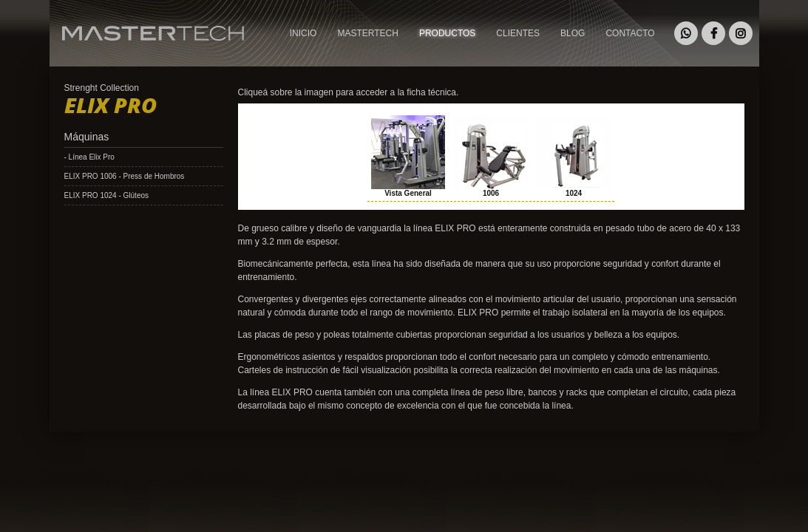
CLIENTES (518, 33)
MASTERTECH (82, 55)
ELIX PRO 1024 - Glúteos (107, 195)
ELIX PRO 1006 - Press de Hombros (125, 176)
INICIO (303, 33)
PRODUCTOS (447, 33)
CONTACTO (630, 33)
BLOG (573, 33)
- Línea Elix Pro (89, 157)
